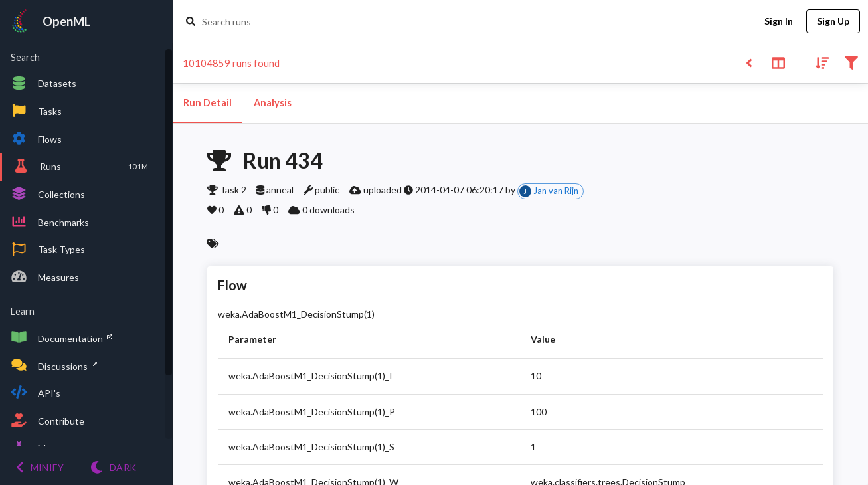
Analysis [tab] (272, 103)
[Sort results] (818, 62)
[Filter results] (851, 62)
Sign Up (833, 22)
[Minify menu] (40, 467)
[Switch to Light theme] (113, 467)
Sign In (778, 22)
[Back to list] (749, 62)
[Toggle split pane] (778, 62)
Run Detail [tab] (208, 103)
